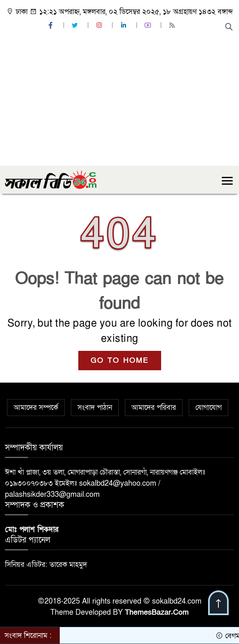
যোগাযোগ (209, 408)
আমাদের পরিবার (154, 408)
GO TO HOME (120, 361)
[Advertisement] (119, 104)
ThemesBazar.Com (157, 612)
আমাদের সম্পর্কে (36, 408)
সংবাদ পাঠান (95, 408)
